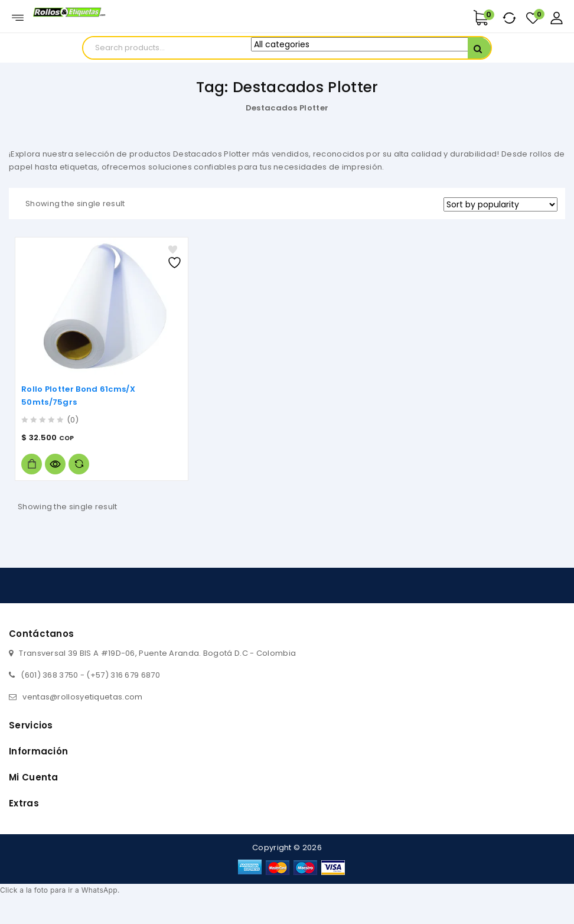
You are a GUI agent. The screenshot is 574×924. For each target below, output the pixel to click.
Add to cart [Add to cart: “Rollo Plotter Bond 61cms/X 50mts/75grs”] (32, 464)
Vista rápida (55, 464)
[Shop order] (500, 204)
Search (479, 49)
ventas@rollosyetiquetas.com (82, 697)
